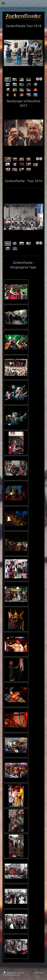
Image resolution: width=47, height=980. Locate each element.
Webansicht (39, 972)
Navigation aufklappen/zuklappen (23, 3)
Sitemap (21, 972)
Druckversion (10, 972)
